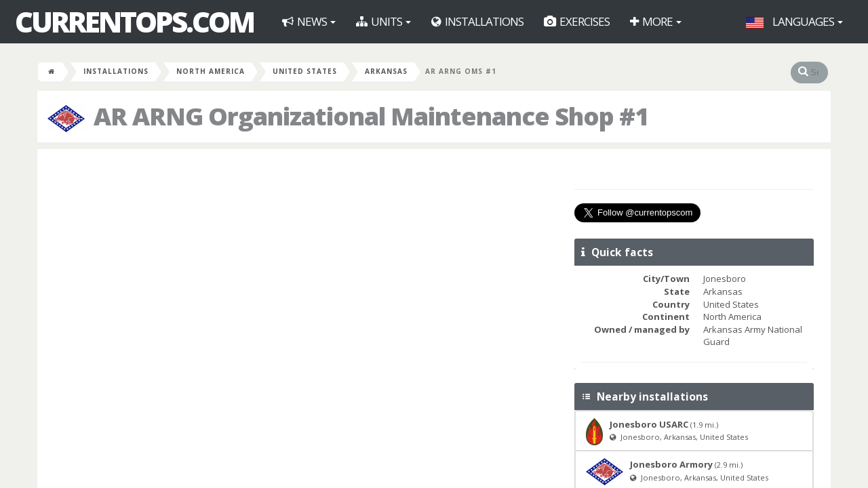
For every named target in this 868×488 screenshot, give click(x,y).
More (656, 21)
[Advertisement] (304, 258)
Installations (477, 21)
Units (383, 21)
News (309, 21)
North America (211, 71)
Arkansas (386, 71)
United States (305, 71)
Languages (794, 21)
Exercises (577, 21)
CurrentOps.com (134, 22)
